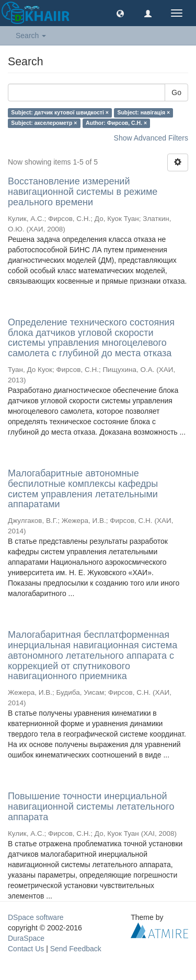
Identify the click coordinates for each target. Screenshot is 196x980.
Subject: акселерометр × (44, 123)
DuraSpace (26, 938)
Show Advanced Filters (151, 138)
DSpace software (36, 917)
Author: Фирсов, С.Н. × (116, 123)
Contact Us (26, 949)
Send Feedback (76, 949)
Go (176, 92)
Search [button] (31, 36)
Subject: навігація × (143, 112)
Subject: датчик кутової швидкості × (60, 112)
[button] (120, 13)
